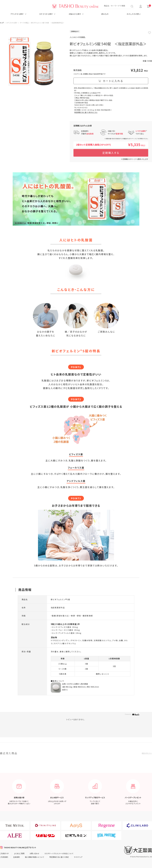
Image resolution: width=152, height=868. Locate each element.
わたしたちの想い (134, 14)
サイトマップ (78, 857)
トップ (2, 23)
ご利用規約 (4, 857)
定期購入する (111, 153)
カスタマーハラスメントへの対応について (59, 853)
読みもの (105, 14)
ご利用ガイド (4, 853)
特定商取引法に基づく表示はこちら (86, 112)
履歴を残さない (147, 753)
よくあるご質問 (19, 853)
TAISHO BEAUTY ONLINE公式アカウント (20, 847)
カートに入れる (113, 81)
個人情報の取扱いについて (35, 857)
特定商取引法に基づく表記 (59, 857)
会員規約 (16, 857)
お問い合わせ (34, 853)
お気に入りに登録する (149, 33)
